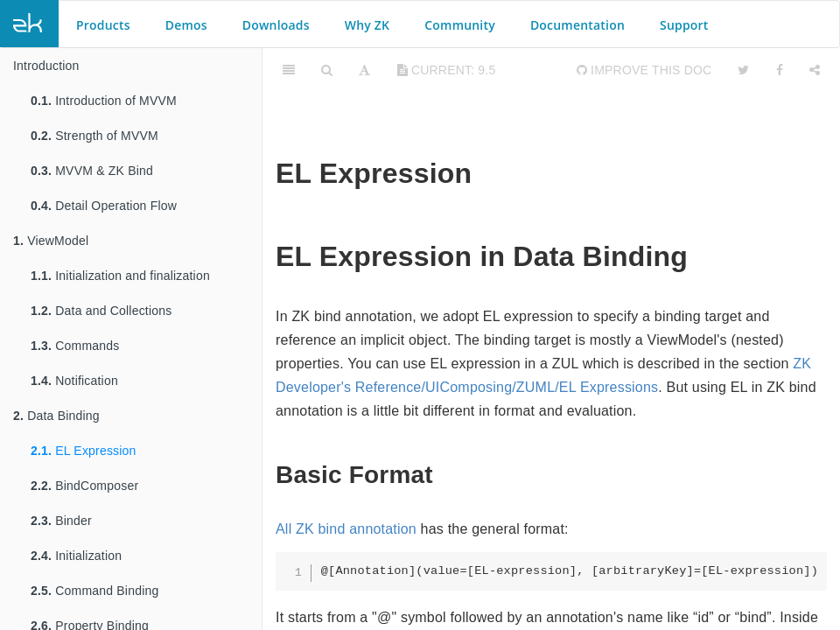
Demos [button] (186, 25)
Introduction (46, 66)
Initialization (76, 556)
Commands (75, 346)
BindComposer (84, 486)
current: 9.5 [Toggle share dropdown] (447, 70)
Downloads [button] (276, 25)
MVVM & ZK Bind (92, 171)
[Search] (327, 70)
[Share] (815, 70)
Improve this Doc (644, 70)
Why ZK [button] (367, 25)
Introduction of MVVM (104, 101)
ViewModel (51, 241)
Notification (74, 381)
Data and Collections (101, 311)
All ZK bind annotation (346, 529)
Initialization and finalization (120, 276)
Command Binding (94, 591)
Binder (61, 521)
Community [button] (460, 25)
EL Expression (84, 451)
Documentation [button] (577, 25)
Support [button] (684, 25)
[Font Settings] (364, 70)
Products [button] (103, 25)
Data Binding (56, 416)
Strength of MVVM (94, 136)
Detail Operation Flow (104, 206)
